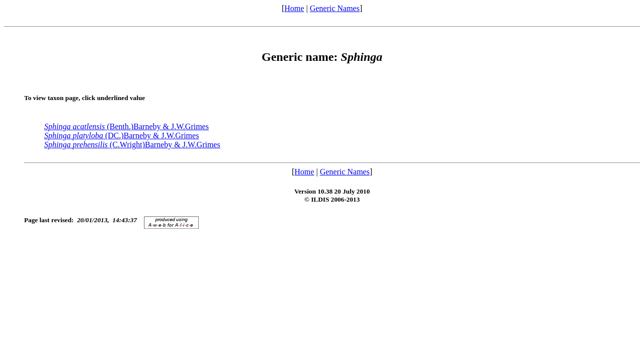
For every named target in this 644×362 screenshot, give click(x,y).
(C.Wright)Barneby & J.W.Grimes (132, 145)
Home (294, 8)
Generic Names (335, 8)
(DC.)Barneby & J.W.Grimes (122, 135)
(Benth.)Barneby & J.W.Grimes (127, 126)
